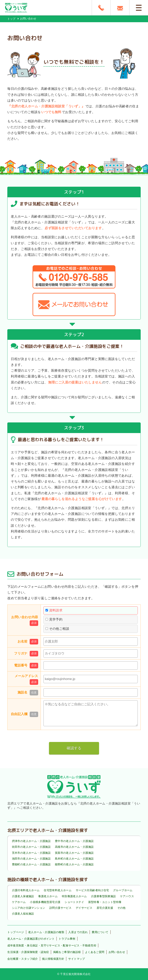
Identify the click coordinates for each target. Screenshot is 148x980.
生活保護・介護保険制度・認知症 (28, 952)
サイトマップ (77, 959)
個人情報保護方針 (53, 959)
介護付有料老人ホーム (26, 890)
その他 (122, 908)
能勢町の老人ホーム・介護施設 (74, 864)
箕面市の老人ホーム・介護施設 (74, 853)
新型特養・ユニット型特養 (105, 902)
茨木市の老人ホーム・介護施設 (31, 853)
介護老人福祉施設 (23, 914)
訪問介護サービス (60, 908)
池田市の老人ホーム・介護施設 (31, 859)
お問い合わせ (117, 952)
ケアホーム (19, 902)
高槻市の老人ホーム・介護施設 (74, 847)
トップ (11, 19)
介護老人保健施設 (23, 896)
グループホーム (123, 890)
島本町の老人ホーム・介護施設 (74, 859)
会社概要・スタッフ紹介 (23, 959)
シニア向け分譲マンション (29, 908)
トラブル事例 (67, 939)
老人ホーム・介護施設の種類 (46, 932)
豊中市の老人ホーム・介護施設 (74, 841)
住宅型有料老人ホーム (58, 890)
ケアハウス (127, 896)
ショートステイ (74, 902)
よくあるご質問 (95, 952)
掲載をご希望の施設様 (67, 952)
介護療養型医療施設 (103, 896)
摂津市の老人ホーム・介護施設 (31, 841)
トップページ (16, 932)
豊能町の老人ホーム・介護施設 (31, 864)
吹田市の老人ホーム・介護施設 (31, 847)
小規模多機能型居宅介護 (45, 902)
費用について (100, 932)
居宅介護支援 (105, 908)
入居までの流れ (78, 932)
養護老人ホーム (48, 896)
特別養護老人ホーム (74, 896)
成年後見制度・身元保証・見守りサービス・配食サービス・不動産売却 (52, 945)
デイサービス (84, 908)
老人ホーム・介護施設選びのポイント (31, 939)
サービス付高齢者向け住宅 (92, 890)
